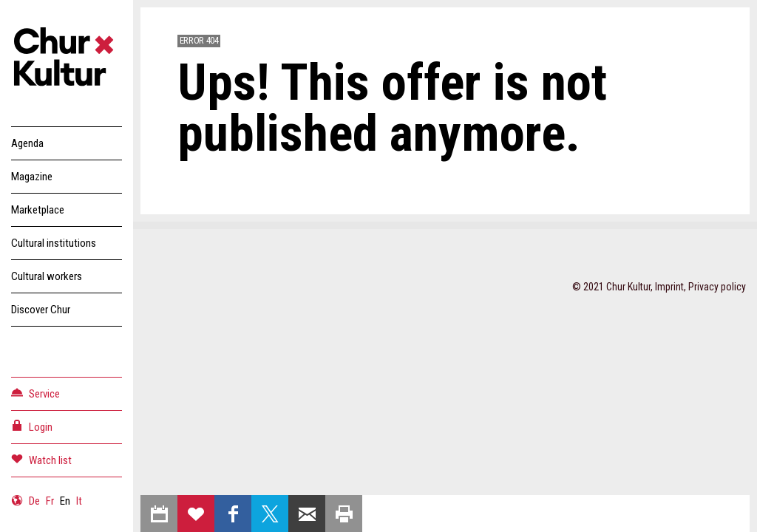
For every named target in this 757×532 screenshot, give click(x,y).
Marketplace (38, 210)
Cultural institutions (54, 243)
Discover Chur (41, 310)
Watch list (41, 459)
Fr (50, 501)
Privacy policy (717, 287)
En (65, 501)
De (34, 501)
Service (35, 393)
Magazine (32, 177)
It (79, 501)
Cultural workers (47, 276)
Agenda (27, 143)
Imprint (669, 287)
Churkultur (67, 59)
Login (32, 426)
